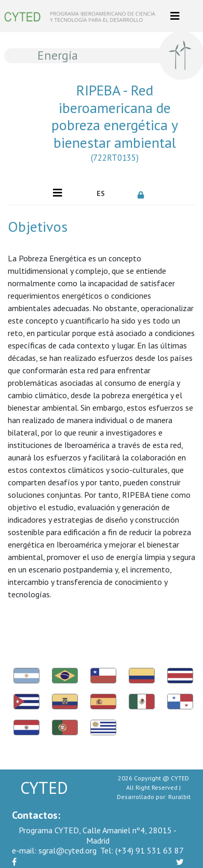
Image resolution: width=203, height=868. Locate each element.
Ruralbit (179, 797)
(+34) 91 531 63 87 (142, 850)
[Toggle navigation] (175, 16)
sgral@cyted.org (54, 850)
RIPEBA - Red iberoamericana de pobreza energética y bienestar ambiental (115, 125)
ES (101, 193)
